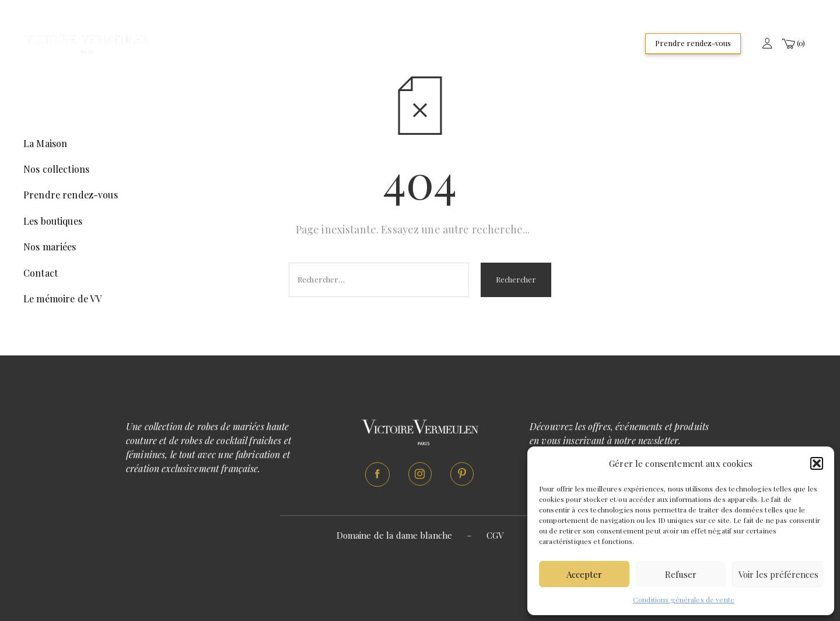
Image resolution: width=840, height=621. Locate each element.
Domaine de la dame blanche (395, 535)
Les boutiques (53, 221)
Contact (41, 273)
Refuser (681, 574)
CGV (495, 535)
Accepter (584, 574)
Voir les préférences (778, 574)
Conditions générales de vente (684, 599)
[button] (817, 463)
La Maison (45, 143)
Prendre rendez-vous (693, 43)
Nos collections (56, 169)
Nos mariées (50, 247)
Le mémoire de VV (62, 299)
